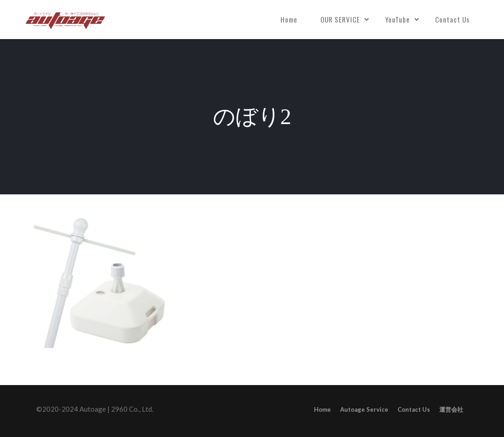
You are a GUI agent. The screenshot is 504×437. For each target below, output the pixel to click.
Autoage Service (364, 409)
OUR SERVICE (340, 19)
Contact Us (452, 19)
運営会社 (451, 409)
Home (289, 19)
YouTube (398, 19)
